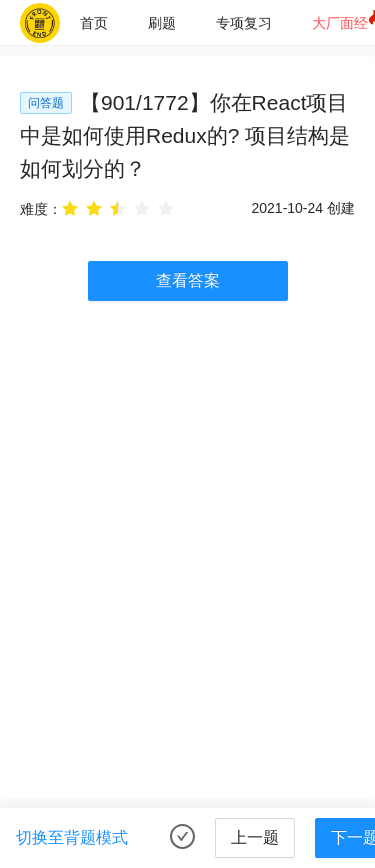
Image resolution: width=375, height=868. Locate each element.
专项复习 (244, 23)
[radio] (70, 208)
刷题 (162, 23)
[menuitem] (94, 23)
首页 (94, 23)
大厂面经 (340, 23)
